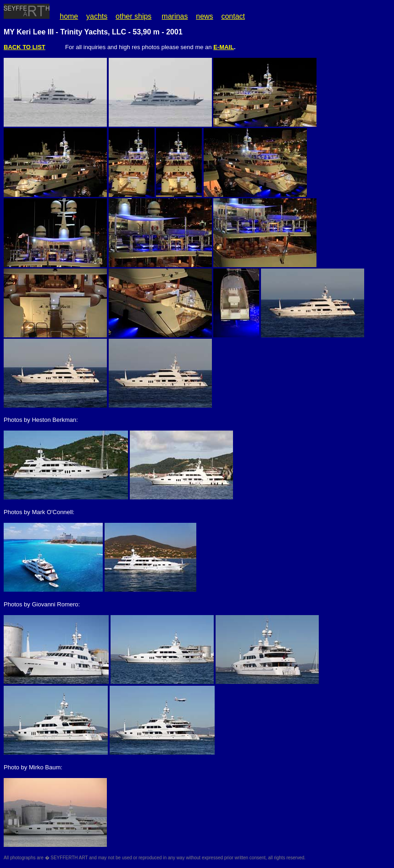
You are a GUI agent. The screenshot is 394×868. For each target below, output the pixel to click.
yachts (97, 16)
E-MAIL (224, 47)
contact (233, 16)
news (204, 16)
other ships (133, 16)
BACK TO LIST (25, 47)
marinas (175, 16)
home (69, 16)
